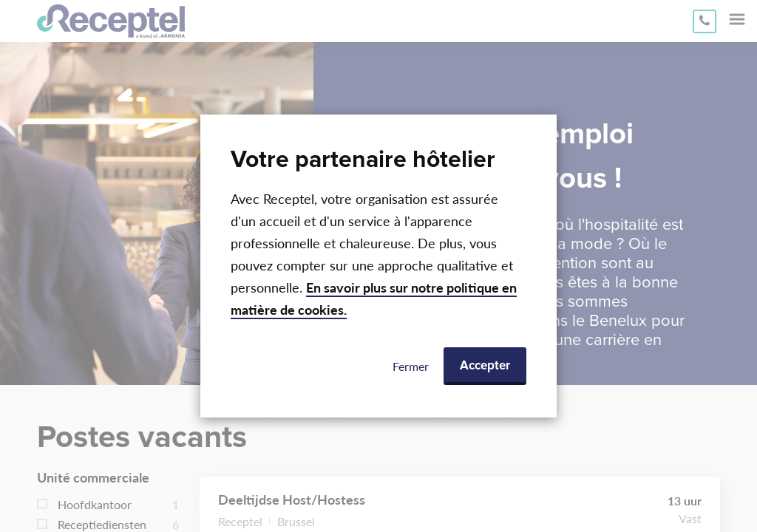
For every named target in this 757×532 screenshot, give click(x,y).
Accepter (485, 366)
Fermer (411, 366)
